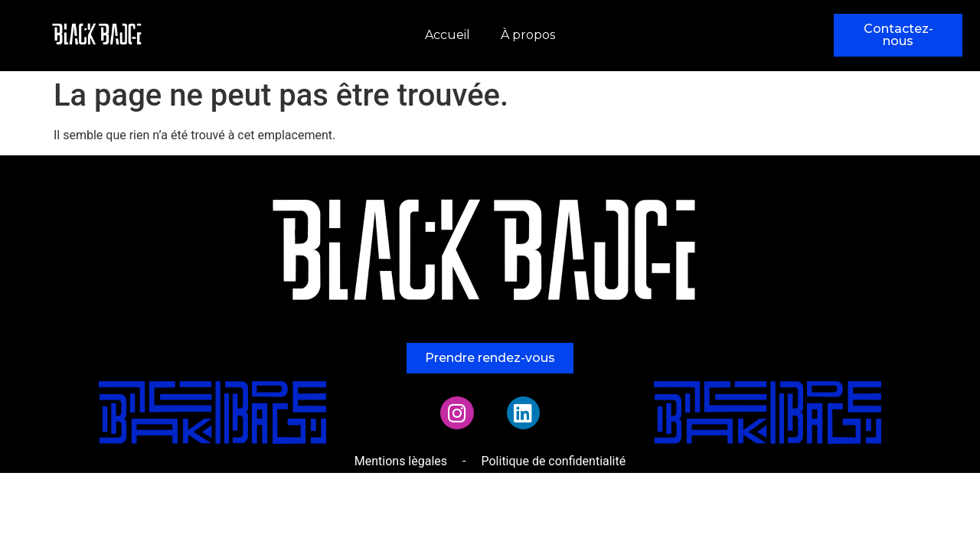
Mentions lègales (401, 461)
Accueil (448, 35)
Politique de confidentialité (553, 461)
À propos (528, 35)
